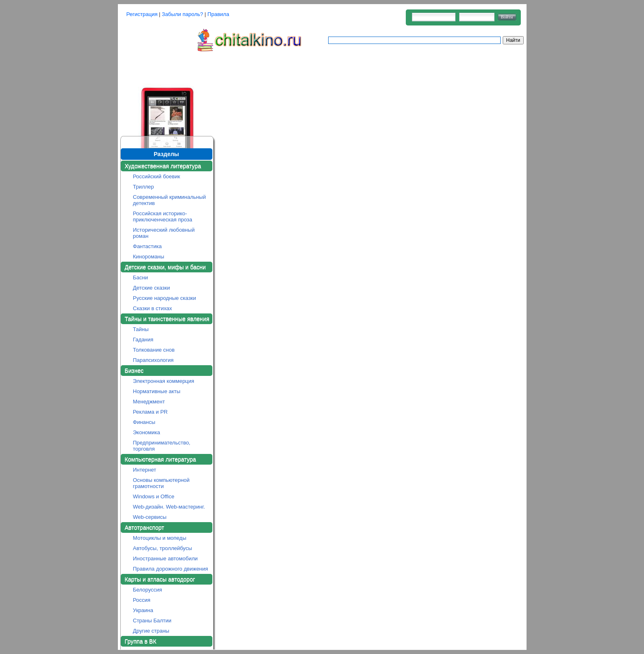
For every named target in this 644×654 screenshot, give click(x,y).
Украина (143, 610)
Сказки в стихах (153, 308)
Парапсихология (153, 360)
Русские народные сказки (165, 298)
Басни (141, 277)
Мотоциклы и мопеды (160, 538)
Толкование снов (154, 350)
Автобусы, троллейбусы (163, 548)
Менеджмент (149, 402)
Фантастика (147, 246)
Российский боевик (157, 176)
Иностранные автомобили (166, 558)
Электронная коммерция (164, 381)
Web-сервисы (150, 517)
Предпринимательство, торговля (162, 446)
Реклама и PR (151, 412)
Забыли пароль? (182, 14)
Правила (218, 14)
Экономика (147, 432)
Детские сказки (152, 288)
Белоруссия (148, 590)
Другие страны (151, 631)
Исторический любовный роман (164, 233)
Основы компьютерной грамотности (161, 483)
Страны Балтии (152, 621)
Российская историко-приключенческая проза (163, 216)
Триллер (144, 187)
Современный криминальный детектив (170, 200)
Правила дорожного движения (171, 569)
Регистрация (142, 14)
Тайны (141, 329)
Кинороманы (149, 257)
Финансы (144, 422)
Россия (142, 600)
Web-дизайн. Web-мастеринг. (169, 507)
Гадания (143, 340)
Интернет (145, 470)
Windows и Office (154, 496)
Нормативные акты (157, 391)
